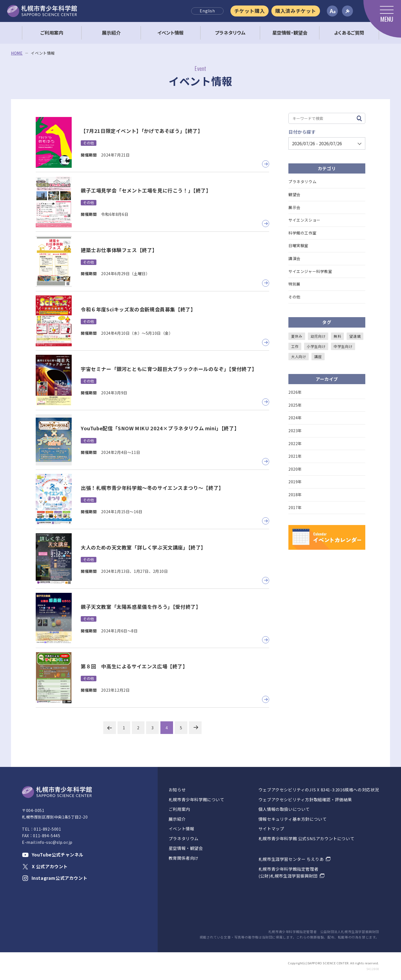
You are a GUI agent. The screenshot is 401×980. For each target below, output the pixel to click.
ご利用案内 (179, 809)
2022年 (295, 443)
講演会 (294, 258)
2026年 (295, 392)
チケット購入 (250, 11)
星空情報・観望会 (186, 848)
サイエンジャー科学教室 (310, 271)
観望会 (294, 194)
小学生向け (316, 346)
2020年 (295, 469)
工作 (295, 346)
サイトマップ (271, 829)
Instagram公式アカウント (55, 878)
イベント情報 (182, 829)
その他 (294, 297)
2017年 (295, 507)
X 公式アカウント (45, 866)
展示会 (294, 207)
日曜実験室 (298, 245)
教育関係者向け (184, 858)
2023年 (295, 431)
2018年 (295, 495)
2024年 (295, 418)
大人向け (299, 357)
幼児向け (318, 336)
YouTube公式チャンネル (53, 855)
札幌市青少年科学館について (197, 799)
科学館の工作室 (302, 233)
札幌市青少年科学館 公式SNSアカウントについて (306, 838)
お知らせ (177, 790)
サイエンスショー (304, 220)
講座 (318, 357)
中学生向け (343, 346)
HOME (17, 53)
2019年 (295, 482)
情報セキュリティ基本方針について (293, 819)
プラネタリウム (302, 182)
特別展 (294, 284)
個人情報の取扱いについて (284, 809)
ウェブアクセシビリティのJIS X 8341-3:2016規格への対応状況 (319, 790)
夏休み (297, 336)
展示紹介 (177, 819)
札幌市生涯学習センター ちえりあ (291, 859)
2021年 (295, 456)
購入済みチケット (296, 11)
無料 (337, 336)
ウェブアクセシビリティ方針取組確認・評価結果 (305, 799)
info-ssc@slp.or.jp (54, 842)
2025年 (295, 405)
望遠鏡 (355, 336)
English (207, 11)
